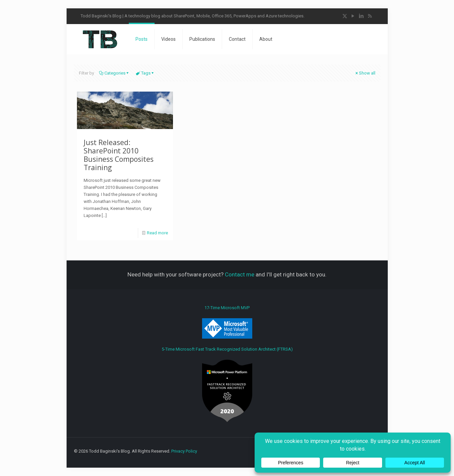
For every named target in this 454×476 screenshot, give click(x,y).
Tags (145, 73)
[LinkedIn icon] (361, 16)
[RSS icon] (370, 16)
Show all (365, 73)
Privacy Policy (184, 451)
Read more (157, 233)
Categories (114, 73)
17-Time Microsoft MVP (227, 322)
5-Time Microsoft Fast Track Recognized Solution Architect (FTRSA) (227, 384)
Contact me (240, 274)
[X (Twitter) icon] (345, 16)
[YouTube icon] (353, 16)
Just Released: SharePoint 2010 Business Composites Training (119, 155)
